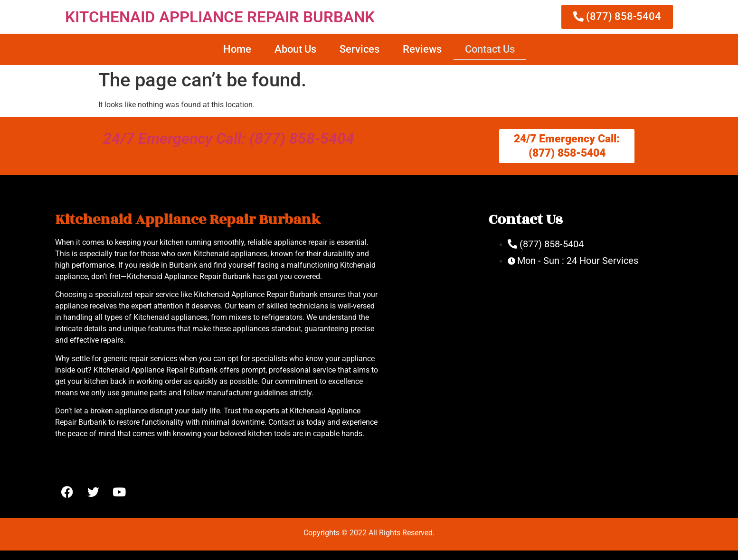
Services (360, 49)
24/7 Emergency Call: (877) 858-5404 (229, 139)
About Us (295, 49)
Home (237, 49)
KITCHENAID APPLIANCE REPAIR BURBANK (220, 17)
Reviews (422, 49)
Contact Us (490, 49)
